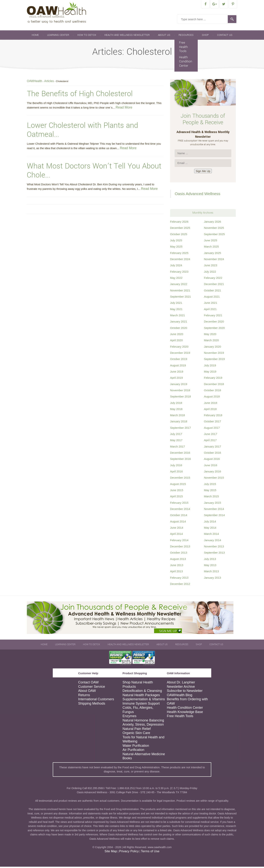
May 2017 (176, 441)
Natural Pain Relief (137, 730)
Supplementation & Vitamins (144, 700)
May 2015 (210, 491)
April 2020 (177, 342)
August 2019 (178, 367)
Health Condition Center (186, 63)
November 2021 (180, 292)
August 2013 (178, 560)
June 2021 (210, 304)
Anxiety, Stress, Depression (143, 726)
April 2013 (177, 573)
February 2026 (179, 223)
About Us (164, 36)
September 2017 (181, 429)
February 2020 (179, 348)
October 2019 (179, 360)
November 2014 (214, 510)
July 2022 (210, 273)
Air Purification (133, 751)
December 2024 (180, 260)
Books (127, 759)
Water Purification (136, 747)
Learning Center (58, 36)
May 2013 (210, 566)
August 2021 (212, 298)
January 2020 (212, 348)
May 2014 (210, 529)
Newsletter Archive (181, 688)
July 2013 (210, 560)
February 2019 (213, 379)
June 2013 (177, 566)
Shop (205, 36)
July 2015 (210, 485)
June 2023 (210, 267)
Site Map (111, 853)
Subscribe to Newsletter (185, 692)
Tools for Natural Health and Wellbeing (143, 741)
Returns (84, 696)
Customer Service (92, 688)
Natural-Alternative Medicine (144, 755)
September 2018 (181, 398)
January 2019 (179, 385)
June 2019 (177, 373)
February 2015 (179, 504)
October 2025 (179, 235)
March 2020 (211, 342)
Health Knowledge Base (185, 713)
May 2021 (176, 310)
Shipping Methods (92, 705)
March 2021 (178, 317)
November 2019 (214, 354)
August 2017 (212, 429)
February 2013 (179, 579)
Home (35, 36)
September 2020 (214, 329)
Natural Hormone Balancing (143, 722)
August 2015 (178, 485)
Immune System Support (141, 705)
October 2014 (179, 516)
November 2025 (214, 229)
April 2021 (210, 310)
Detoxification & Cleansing (142, 692)
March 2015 (211, 498)
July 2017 (176, 435)
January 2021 (179, 323)
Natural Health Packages (141, 696)
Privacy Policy (129, 853)
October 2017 (212, 423)
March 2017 (178, 448)
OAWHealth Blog (180, 696)
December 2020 (214, 323)
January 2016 (212, 473)
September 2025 (214, 235)
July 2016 (176, 467)
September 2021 (181, 298)
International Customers (96, 700)
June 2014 (177, 529)
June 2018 (210, 404)
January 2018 (179, 423)
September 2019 (214, 360)
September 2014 (214, 516)
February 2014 (179, 541)
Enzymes (129, 717)
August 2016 (212, 460)
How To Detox (87, 36)
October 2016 (212, 454)
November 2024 (214, 260)
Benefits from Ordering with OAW (187, 703)
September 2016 (181, 460)
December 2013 (180, 548)
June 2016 (210, 467)
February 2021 (213, 317)
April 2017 (210, 441)
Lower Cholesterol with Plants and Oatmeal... (82, 131)
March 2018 (178, 416)
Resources (186, 36)
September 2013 (214, 554)
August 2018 (212, 398)
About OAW (87, 692)
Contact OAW (88, 684)
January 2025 (212, 254)
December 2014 (180, 510)
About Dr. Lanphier (181, 684)
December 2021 (214, 285)
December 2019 (180, 354)
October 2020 (179, 329)
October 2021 (212, 292)
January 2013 (212, 579)
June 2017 (210, 435)
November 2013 (214, 548)
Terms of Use (150, 853)
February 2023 (179, 273)
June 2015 (177, 491)
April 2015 (177, 498)
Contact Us (225, 36)
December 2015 (180, 479)
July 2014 (210, 523)
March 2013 (211, 573)
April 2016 (177, 473)
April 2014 (177, 535)
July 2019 (210, 367)
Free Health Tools (183, 48)
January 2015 (212, 504)
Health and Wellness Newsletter (127, 36)
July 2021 (176, 304)
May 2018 (176, 410)
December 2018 (214, 385)
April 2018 (210, 410)
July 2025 (176, 242)
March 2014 (211, 535)
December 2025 (180, 229)
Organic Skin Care (136, 734)
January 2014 (212, 541)
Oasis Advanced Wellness (198, 195)
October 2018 (212, 392)
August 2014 (178, 523)
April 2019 (177, 379)
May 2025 (176, 248)
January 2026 (212, 223)
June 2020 (177, 335)
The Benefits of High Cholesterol (80, 95)
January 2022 (179, 285)
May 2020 (210, 335)
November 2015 (214, 479)
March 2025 (211, 248)
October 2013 (179, 554)
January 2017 (212, 448)
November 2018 (180, 392)
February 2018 (213, 416)
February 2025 (179, 254)
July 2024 (176, 267)
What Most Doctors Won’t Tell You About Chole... (94, 172)
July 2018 (176, 404)
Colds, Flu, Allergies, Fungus (138, 711)
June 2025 (210, 242)
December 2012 (180, 585)
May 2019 (210, 373)
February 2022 (213, 279)
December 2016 (180, 454)
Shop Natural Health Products (138, 686)
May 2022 (176, 279)
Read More (124, 109)
